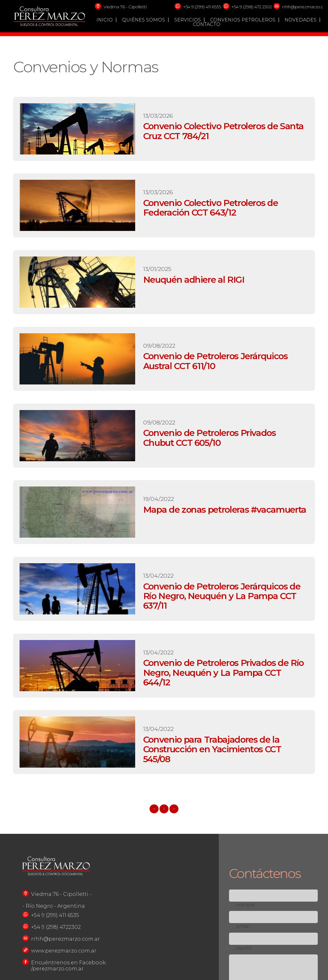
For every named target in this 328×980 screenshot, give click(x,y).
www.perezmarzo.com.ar (64, 951)
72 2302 (264, 7)
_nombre (245, 905)
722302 (72, 927)
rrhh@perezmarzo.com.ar (66, 939)
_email (241, 926)
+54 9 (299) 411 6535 (202, 7)
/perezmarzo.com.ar (57, 969)
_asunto (243, 948)
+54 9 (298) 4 (244, 7)
